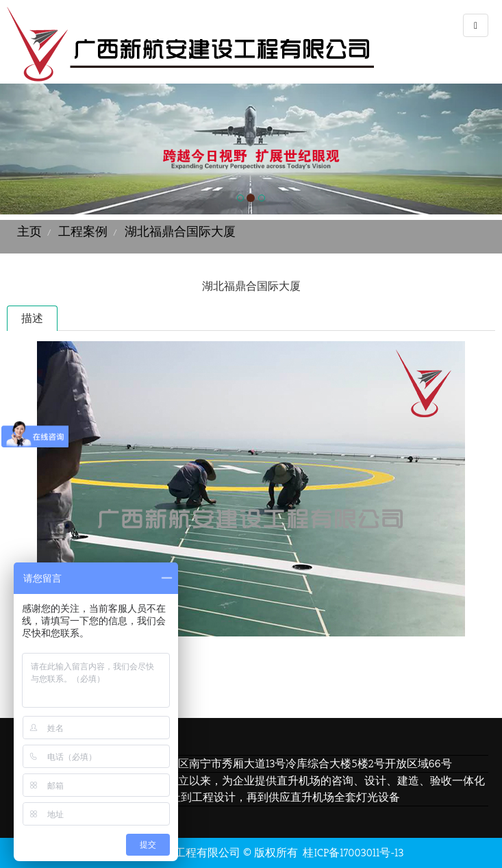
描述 (32, 318)
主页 (29, 231)
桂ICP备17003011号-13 (353, 853)
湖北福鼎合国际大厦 (180, 231)
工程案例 (83, 231)
